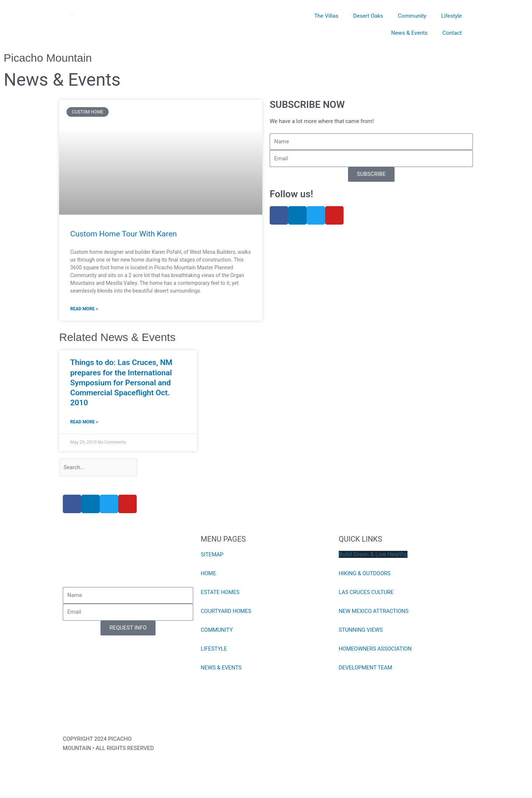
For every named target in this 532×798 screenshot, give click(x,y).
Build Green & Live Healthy (373, 555)
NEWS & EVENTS (221, 668)
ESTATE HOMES (220, 593)
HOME (209, 574)
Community (412, 16)
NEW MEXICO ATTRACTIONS (374, 612)
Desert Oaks (368, 16)
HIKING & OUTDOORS (365, 574)
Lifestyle (451, 16)
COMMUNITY (217, 631)
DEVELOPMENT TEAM (366, 668)
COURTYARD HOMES (226, 612)
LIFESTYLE (214, 649)
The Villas (326, 16)
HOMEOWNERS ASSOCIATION (376, 649)
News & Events (410, 33)
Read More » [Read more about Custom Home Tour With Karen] (84, 309)
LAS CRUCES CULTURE (367, 593)
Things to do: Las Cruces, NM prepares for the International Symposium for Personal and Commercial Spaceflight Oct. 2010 (121, 383)
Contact (452, 33)
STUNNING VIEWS (361, 631)
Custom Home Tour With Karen (124, 234)
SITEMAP (212, 555)
